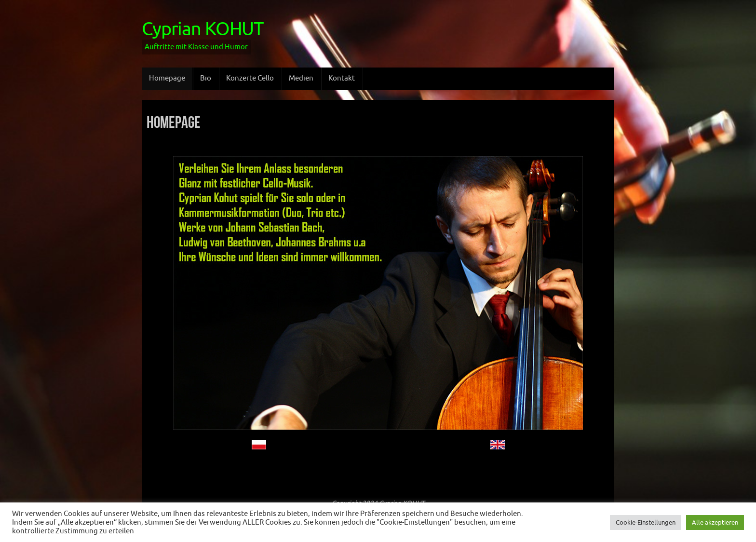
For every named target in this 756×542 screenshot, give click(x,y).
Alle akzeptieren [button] (715, 522)
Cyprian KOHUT (202, 29)
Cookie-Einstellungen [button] (646, 522)
